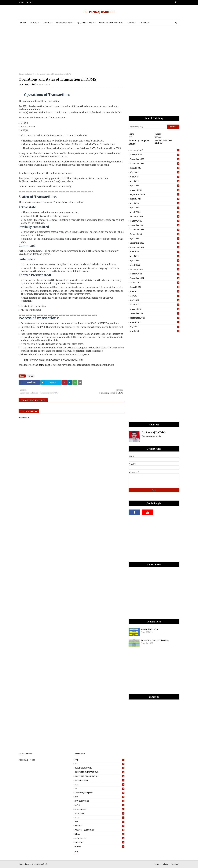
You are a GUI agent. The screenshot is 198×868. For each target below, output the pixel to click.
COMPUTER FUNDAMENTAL (99, 772)
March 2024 (155, 212)
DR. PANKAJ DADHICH (99, 12)
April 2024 (155, 208)
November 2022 (155, 247)
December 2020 (155, 314)
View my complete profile (151, 436)
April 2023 (155, 239)
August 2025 (155, 168)
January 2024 (155, 221)
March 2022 (155, 265)
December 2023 (155, 225)
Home (21, 2)
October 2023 (155, 234)
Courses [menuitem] (131, 23)
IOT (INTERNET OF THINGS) (163, 142)
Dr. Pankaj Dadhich (28, 85)
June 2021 (155, 291)
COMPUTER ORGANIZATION (99, 776)
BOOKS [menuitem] (47, 23)
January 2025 (155, 190)
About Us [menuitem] (144, 23)
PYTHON (99, 826)
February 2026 (155, 150)
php (99, 822)
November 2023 (155, 230)
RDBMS (158, 137)
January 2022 (155, 274)
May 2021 (155, 296)
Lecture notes (99, 809)
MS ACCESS (99, 813)
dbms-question (99, 780)
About (30, 2)
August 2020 (155, 322)
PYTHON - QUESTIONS (99, 830)
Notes (99, 818)
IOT (99, 797)
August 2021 (155, 287)
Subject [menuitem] (34, 23)
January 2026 (155, 155)
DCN (99, 784)
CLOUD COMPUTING (99, 768)
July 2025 (155, 172)
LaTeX (99, 805)
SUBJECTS (99, 842)
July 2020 (155, 327)
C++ (99, 764)
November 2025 (155, 164)
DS (99, 789)
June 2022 (155, 252)
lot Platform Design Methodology (155, 640)
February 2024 (155, 217)
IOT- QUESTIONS (99, 801)
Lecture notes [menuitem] (64, 23)
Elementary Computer (139, 141)
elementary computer (99, 793)
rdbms (28, 74)
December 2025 (155, 159)
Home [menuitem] (23, 23)
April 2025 (155, 186)
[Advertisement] (99, 49)
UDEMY (99, 846)
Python (158, 134)
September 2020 (155, 318)
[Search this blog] (148, 127)
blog (99, 760)
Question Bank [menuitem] (86, 23)
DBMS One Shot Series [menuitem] (111, 23)
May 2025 (155, 181)
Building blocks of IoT (150, 629)
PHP (131, 137)
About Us (133, 144)
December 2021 (155, 278)
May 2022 (155, 256)
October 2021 (155, 283)
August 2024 (155, 199)
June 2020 (155, 331)
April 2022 (155, 261)
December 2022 (155, 243)
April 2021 (155, 300)
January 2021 (155, 309)
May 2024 (155, 203)
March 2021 (155, 305)
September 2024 (155, 194)
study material (99, 838)
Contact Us (175, 864)
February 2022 (155, 269)
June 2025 (155, 177)
